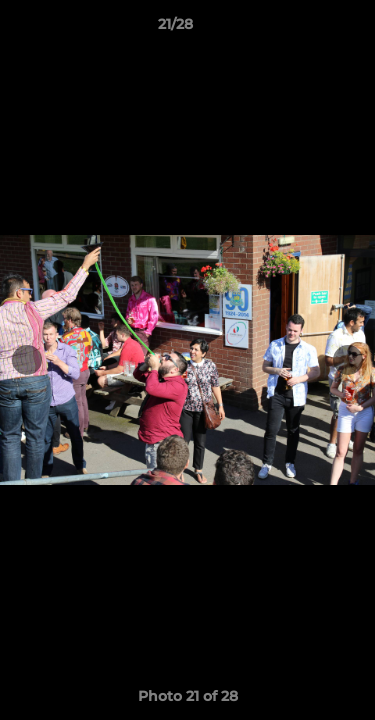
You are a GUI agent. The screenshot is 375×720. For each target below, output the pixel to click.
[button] (303, 29)
